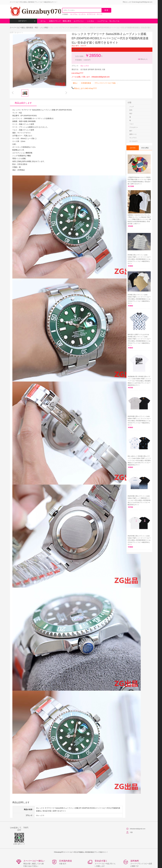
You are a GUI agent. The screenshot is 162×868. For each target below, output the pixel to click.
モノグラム (74, 14)
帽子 (131, 131)
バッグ (132, 107)
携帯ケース (133, 134)
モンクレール (114, 21)
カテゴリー (27, 21)
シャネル (91, 21)
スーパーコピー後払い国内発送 (22, 28)
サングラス (133, 138)
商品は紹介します (23, 103)
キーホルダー (134, 141)
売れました (143, 59)
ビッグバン (82, 14)
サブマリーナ (91, 14)
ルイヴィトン (79, 21)
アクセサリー (134, 127)
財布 (131, 110)
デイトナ (100, 14)
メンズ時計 (44, 28)
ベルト (132, 124)
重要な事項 (67, 21)
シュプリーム (102, 21)
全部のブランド (55, 21)
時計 (37, 28)
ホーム (43, 21)
